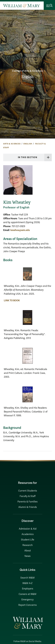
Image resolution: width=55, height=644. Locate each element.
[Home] (22, 6)
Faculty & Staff (28, 496)
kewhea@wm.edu (20, 230)
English (27, 77)
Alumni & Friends (28, 507)
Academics (28, 534)
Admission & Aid (28, 529)
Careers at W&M (27, 594)
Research (28, 545)
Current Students (28, 491)
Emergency (27, 600)
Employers (28, 589)
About (28, 551)
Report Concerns (27, 605)
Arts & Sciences (12, 144)
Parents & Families (27, 502)
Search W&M (27, 578)
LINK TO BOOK (12, 300)
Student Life (28, 540)
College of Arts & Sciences (27, 71)
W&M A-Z (27, 583)
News (27, 556)
